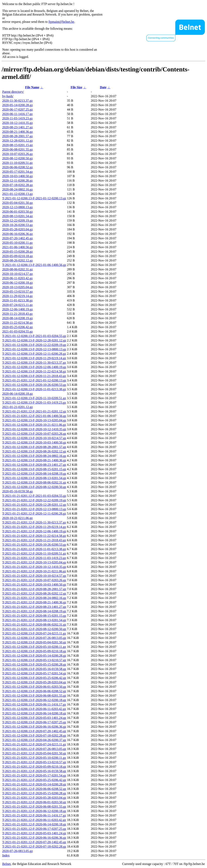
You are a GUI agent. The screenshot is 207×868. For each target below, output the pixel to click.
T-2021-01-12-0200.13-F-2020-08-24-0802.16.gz (34, 456)
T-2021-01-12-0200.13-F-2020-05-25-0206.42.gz (34, 678)
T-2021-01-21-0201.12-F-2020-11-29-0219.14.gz (34, 527)
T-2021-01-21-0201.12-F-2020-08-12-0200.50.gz (34, 629)
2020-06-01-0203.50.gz (17, 212)
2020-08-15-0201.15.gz (17, 145)
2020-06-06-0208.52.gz (17, 167)
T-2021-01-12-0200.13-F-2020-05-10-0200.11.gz (34, 647)
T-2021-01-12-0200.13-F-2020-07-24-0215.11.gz (34, 633)
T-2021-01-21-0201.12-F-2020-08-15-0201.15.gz (34, 616)
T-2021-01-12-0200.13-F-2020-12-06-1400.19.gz (34, 367)
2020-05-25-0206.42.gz (17, 327)
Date (103, 87)
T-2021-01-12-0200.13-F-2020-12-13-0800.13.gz (34, 349)
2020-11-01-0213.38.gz (17, 300)
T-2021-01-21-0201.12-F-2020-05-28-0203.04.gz (34, 798)
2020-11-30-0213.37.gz (17, 101)
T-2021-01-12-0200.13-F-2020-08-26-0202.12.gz (34, 451)
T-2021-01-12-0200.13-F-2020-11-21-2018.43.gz (34, 376)
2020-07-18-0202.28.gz (17, 185)
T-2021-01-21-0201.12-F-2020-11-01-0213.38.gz (34, 549)
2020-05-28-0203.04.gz (17, 229)
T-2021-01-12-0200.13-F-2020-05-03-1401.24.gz (34, 718)
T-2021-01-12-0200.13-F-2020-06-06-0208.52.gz (34, 691)
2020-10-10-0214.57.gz (17, 274)
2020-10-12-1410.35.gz (17, 123)
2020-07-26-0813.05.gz (17, 851)
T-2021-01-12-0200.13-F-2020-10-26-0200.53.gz (34, 385)
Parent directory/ (13, 92)
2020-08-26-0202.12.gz (17, 260)
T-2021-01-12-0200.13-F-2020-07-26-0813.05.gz (34, 638)
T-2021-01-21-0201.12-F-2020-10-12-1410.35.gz (34, 567)
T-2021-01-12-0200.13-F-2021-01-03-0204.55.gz (34, 336)
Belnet (6, 864)
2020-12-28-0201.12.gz (17, 141)
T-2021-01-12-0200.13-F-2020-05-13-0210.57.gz (34, 660)
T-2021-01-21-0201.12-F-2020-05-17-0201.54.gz (34, 775)
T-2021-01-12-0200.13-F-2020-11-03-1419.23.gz (34, 403)
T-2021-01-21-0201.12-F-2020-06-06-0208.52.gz (34, 789)
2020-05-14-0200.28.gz (17, 105)
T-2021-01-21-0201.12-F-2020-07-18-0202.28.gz (34, 847)
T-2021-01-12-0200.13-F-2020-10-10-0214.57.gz (34, 438)
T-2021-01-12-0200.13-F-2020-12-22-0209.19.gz (34, 345)
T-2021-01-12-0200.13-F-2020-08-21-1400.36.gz (34, 460)
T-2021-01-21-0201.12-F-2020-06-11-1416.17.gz (34, 815)
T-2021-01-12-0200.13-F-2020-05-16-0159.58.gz (34, 669)
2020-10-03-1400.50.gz (17, 176)
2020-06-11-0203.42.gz (17, 278)
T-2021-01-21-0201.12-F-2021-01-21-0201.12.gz (34, 411)
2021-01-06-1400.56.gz (17, 247)
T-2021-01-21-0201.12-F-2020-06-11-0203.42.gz (34, 820)
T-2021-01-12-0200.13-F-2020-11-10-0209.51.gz (34, 398)
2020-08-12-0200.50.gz (17, 158)
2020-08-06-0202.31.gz (17, 269)
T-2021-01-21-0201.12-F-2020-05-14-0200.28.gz (34, 784)
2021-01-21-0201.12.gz (17, 407)
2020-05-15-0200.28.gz (17, 252)
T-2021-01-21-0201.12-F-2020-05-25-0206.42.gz (34, 780)
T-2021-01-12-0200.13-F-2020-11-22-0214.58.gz (34, 371)
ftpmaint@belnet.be (61, 22)
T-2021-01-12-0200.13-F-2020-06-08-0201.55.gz (34, 696)
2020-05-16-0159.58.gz (17, 491)
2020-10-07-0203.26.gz (17, 154)
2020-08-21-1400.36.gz (17, 132)
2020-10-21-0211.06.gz (17, 518)
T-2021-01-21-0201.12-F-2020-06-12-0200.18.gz (34, 811)
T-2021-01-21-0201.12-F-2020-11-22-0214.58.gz (34, 536)
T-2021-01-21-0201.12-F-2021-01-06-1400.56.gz (34, 416)
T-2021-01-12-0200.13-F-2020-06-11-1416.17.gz (34, 704)
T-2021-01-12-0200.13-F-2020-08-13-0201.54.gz (34, 478)
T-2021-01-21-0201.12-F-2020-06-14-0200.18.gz (34, 824)
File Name (32, 87)
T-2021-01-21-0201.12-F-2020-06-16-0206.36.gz (34, 838)
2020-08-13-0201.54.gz (17, 216)
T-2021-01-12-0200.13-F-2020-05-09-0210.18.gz (34, 651)
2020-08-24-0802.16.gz (17, 189)
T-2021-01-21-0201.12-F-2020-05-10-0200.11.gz (34, 758)
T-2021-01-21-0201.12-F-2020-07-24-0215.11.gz (34, 744)
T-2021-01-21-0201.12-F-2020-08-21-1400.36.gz (34, 602)
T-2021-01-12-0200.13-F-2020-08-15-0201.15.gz (34, 469)
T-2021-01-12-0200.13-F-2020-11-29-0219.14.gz (34, 358)
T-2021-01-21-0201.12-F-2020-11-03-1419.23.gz (34, 558)
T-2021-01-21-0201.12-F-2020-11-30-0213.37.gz (34, 522)
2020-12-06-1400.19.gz (17, 309)
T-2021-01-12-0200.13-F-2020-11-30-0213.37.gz (34, 363)
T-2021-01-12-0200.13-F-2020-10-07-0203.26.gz (34, 434)
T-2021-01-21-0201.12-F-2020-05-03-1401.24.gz (34, 833)
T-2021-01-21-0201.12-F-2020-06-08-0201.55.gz (34, 807)
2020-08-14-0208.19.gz (17, 318)
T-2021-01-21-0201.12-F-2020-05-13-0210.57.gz (34, 762)
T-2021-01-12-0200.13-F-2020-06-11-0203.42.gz (34, 709)
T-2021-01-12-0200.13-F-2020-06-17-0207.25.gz (34, 722)
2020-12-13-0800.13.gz (17, 207)
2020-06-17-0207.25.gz (17, 109)
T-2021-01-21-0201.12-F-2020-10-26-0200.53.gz (34, 545)
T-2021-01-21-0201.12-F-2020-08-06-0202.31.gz (34, 625)
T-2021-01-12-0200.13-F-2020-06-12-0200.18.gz (34, 700)
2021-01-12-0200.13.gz (17, 194)
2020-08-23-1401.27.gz (17, 127)
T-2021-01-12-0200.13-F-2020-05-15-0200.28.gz (34, 664)
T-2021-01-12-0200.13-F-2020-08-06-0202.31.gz (34, 482)
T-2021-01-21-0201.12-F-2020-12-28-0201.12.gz (34, 505)
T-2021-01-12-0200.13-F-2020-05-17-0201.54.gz (34, 673)
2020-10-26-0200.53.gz (17, 225)
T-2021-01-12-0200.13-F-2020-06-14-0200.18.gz (34, 713)
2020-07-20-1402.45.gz (17, 238)
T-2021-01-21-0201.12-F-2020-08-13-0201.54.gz (34, 620)
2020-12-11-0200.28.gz (17, 181)
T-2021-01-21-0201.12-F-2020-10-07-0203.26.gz (34, 580)
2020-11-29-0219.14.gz (17, 296)
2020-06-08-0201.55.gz (17, 149)
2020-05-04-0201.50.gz (17, 203)
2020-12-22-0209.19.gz (17, 220)
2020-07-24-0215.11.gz (17, 305)
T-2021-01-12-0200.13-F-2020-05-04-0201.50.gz (34, 642)
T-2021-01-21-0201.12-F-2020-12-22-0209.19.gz (34, 500)
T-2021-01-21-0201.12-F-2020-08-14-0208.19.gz (34, 611)
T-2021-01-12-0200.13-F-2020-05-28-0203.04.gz (34, 682)
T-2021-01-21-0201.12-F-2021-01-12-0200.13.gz (34, 380)
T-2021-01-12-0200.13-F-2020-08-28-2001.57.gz (34, 447)
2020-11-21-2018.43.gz (17, 314)
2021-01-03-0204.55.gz (17, 331)
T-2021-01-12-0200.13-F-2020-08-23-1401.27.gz (34, 465)
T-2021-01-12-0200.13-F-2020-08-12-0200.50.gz (34, 487)
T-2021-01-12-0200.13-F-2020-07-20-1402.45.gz (34, 731)
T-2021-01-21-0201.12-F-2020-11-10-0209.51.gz (34, 553)
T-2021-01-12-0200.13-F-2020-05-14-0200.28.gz (34, 656)
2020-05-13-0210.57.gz (17, 292)
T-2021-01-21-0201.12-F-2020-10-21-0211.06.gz (34, 571)
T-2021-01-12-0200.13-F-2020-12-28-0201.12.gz (34, 340)
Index (6, 855)
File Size (76, 87)
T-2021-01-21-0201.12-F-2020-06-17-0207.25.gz (34, 829)
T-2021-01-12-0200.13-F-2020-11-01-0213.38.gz (34, 389)
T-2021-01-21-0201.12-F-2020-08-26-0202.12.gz (34, 593)
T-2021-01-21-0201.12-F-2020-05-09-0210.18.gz (34, 767)
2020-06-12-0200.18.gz (17, 283)
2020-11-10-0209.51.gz (17, 163)
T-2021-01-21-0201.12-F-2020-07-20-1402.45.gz (34, 842)
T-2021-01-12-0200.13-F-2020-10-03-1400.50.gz (34, 442)
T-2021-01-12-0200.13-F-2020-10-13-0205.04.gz (34, 420)
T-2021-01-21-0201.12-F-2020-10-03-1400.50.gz (34, 585)
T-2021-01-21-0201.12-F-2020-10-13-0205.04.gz (34, 562)
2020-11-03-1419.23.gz (17, 118)
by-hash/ (8, 96)
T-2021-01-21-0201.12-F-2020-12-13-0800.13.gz (34, 509)
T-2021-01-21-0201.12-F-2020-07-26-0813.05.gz (34, 749)
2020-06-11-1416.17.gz (17, 114)
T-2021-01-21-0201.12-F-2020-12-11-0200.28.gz (34, 514)
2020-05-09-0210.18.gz (17, 256)
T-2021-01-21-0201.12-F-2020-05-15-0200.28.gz (34, 793)
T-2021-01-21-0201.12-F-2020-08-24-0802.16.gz (34, 598)
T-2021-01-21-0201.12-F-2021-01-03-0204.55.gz (34, 496)
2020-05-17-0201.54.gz (17, 172)
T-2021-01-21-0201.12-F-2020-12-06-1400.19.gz (34, 531)
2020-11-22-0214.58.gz (17, 323)
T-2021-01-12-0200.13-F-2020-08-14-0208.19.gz (34, 474)
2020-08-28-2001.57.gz (17, 136)
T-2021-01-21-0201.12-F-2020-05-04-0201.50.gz (34, 753)
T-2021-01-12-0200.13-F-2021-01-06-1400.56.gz (34, 265)
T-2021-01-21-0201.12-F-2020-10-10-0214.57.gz (34, 576)
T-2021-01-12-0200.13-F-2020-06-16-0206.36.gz (34, 727)
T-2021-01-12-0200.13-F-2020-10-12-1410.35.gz (34, 429)
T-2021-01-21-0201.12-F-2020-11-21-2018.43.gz (34, 540)
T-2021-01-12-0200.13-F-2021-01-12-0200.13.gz (34, 198)
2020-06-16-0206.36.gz (17, 234)
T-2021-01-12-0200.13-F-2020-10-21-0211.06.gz (34, 425)
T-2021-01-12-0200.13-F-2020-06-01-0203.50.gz (34, 687)
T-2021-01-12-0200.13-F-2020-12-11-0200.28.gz (34, 354)
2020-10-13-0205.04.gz (17, 287)
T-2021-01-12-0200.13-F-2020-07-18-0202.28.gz (34, 736)
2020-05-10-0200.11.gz (17, 243)
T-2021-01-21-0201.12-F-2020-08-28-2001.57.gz (34, 589)
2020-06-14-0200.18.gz (17, 394)
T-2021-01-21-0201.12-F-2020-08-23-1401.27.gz (34, 607)
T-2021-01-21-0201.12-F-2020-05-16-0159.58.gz (34, 771)
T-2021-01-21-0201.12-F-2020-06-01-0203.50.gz (34, 802)
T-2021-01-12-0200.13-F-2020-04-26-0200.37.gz (34, 740)
